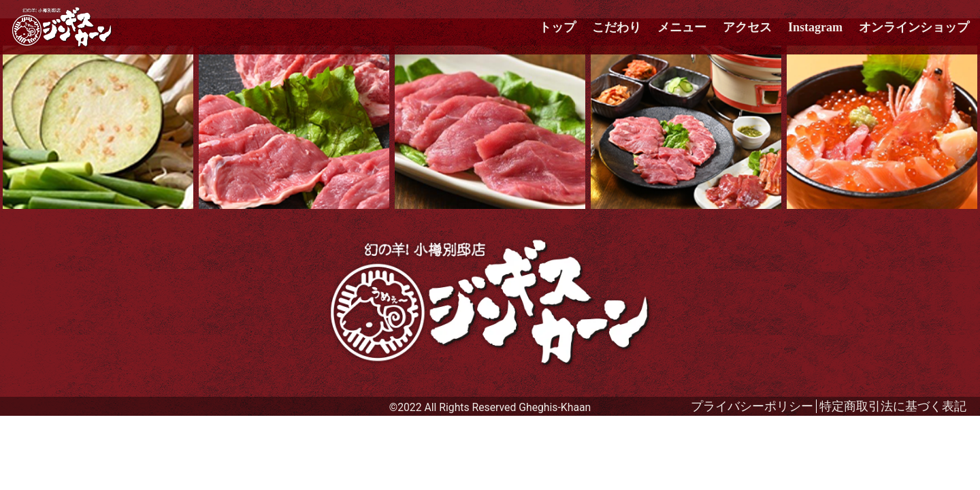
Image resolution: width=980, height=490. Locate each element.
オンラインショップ (914, 27)
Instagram (815, 27)
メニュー (682, 27)
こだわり (617, 27)
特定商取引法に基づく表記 (893, 406)
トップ (557, 27)
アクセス (747, 27)
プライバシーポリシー (752, 406)
